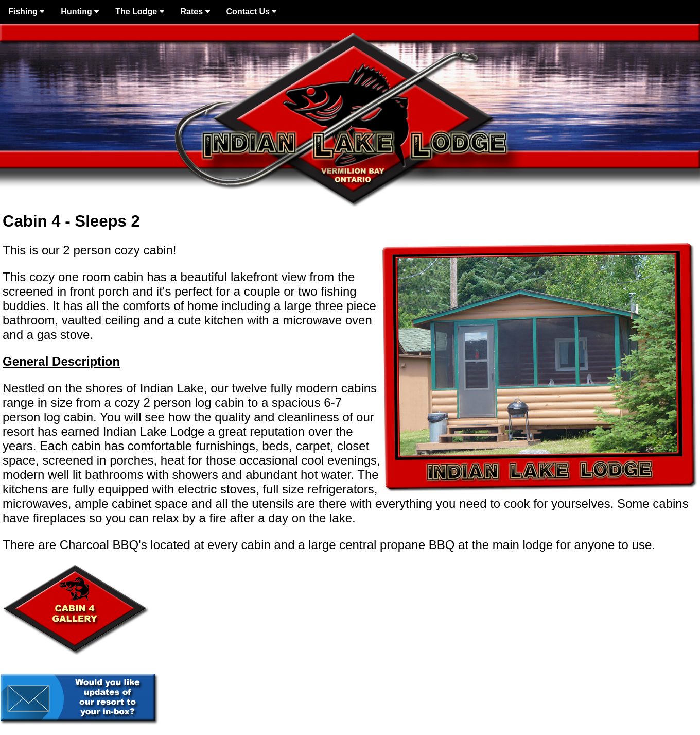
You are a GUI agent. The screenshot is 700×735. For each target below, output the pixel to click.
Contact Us (252, 12)
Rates (195, 12)
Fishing (26, 12)
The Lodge (139, 12)
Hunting (80, 12)
